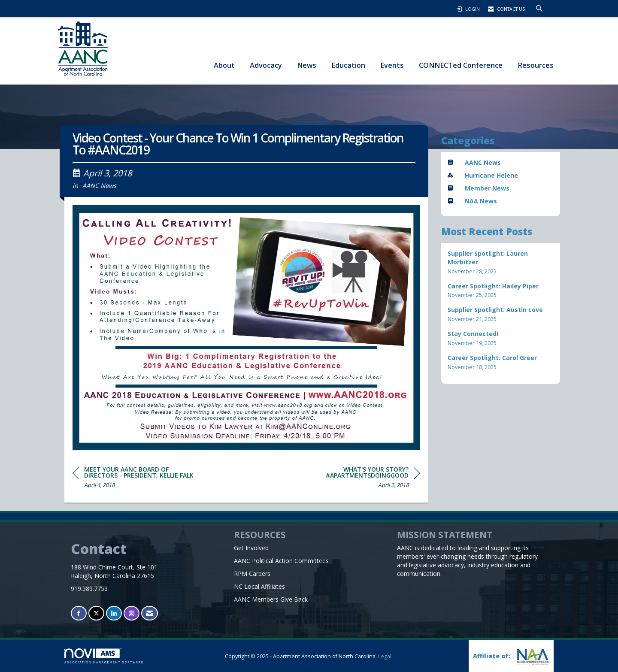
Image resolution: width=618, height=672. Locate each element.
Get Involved (251, 548)
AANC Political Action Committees (281, 561)
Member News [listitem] (479, 188)
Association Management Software (104, 656)
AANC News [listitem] (474, 162)
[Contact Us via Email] (150, 613)
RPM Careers (252, 574)
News (307, 65)
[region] (356, 479)
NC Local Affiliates (259, 586)
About (224, 65)
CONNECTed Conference (461, 65)
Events (392, 65)
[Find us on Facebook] (79, 613)
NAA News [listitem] (472, 201)
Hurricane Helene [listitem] (483, 175)
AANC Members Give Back (271, 599)
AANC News (99, 185)
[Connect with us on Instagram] (132, 613)
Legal (385, 656)
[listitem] (501, 262)
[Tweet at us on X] (96, 613)
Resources (536, 65)
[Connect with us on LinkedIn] (114, 613)
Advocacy (266, 65)
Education (348, 65)
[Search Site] (540, 9)
